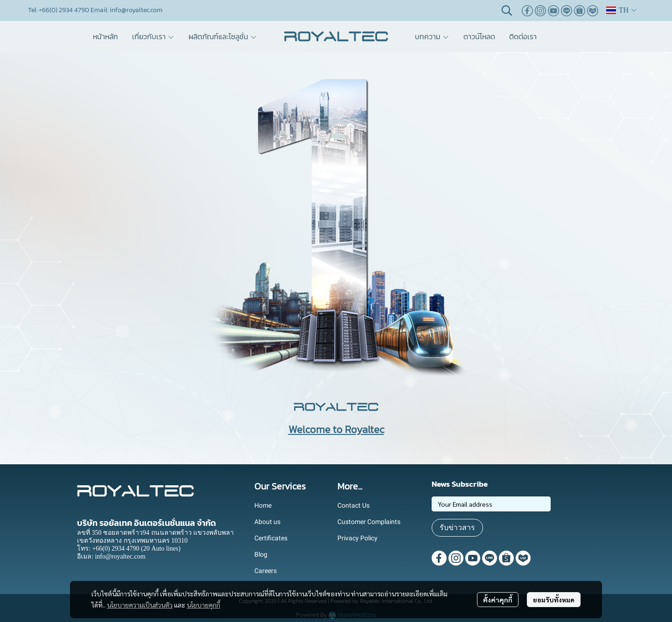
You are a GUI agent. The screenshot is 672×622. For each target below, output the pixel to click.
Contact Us (353, 505)
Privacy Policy (357, 538)
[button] (507, 10)
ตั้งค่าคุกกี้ (498, 600)
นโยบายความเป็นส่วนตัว (140, 605)
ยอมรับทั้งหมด (554, 600)
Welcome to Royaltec (336, 430)
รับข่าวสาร (457, 528)
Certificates (271, 538)
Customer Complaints (369, 522)
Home (263, 505)
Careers (266, 571)
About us (267, 522)
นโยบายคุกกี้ (203, 605)
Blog (261, 554)
